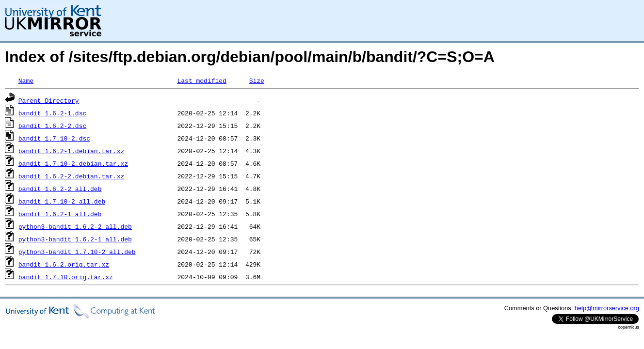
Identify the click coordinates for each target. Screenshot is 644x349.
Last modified (201, 80)
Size (257, 80)
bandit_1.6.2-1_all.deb (60, 214)
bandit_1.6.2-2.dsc (52, 126)
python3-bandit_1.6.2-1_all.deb (75, 239)
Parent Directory (49, 100)
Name (26, 80)
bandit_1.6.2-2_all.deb (60, 189)
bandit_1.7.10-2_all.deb (62, 201)
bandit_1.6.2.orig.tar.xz (64, 264)
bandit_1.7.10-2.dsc (54, 138)
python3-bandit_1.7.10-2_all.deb (77, 252)
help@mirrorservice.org (607, 308)
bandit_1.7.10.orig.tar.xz (66, 277)
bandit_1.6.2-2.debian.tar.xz (71, 176)
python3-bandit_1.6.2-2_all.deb (75, 226)
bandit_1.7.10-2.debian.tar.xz (73, 163)
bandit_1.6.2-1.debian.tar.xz (71, 151)
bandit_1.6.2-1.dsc (52, 113)
